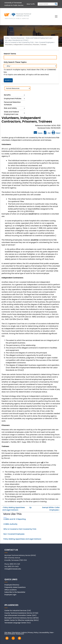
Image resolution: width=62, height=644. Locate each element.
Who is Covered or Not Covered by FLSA (19, 42)
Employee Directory (12, 585)
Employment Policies (13, 99)
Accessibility (44, 633)
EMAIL (38, 133)
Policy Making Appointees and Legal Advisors (14, 509)
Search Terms (10, 54)
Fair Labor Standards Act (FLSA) (16, 40)
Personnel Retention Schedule (12, 103)
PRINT (56, 133)
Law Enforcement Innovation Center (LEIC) (20, 615)
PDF (47, 133)
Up (30, 507)
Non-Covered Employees (45, 42)
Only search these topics (15, 62)
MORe (7, 38)
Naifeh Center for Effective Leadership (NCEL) (22, 620)
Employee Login (10, 595)
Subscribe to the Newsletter (15, 592)
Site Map (8, 633)
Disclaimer (16, 633)
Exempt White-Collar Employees (51, 509)
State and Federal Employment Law (39, 38)
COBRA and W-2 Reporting (15, 519)
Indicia (24, 633)
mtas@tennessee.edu (13, 569)
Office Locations (11, 590)
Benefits (7, 95)
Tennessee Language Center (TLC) (18, 623)
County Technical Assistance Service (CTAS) (21, 613)
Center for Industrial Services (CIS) (18, 611)
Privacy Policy (33, 633)
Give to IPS (31, 4)
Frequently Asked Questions (15, 587)
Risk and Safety (10, 108)
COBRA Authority (10, 524)
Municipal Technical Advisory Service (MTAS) (22, 618)
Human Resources (18, 38)
